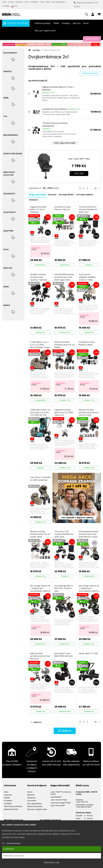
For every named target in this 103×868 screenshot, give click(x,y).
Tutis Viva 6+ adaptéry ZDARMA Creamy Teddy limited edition (87, 278)
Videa (42, 2)
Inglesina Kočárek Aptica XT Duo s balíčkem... (58, 88)
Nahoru (36, 721)
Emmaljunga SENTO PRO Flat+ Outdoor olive (64, 587)
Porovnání (32, 799)
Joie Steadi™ (56, 795)
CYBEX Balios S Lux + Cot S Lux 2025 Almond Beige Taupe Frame (40, 347)
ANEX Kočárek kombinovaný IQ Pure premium (40, 655)
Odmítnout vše (52, 863)
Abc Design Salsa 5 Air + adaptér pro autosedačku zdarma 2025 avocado (89, 590)
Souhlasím (9, 849)
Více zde (79, 174)
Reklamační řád (11, 808)
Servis (27, 2)
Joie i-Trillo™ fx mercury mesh (61, 791)
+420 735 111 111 (82, 800)
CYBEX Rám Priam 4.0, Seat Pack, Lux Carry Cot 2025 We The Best (39, 414)
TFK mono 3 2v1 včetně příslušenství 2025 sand (64, 533)
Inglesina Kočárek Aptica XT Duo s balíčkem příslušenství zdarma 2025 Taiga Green (40, 212)
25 (95, 188)
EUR (14, 7)
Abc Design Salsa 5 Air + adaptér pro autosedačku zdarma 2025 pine (40, 590)
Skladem (34, 200)
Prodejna (35, 2)
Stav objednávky (58, 2)
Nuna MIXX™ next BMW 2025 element (64, 653)
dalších (65, 729)
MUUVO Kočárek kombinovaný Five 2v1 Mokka (65, 344)
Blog (48, 2)
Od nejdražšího (66, 194)
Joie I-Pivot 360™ (58, 804)
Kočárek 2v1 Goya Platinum (55, 109)
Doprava (19, 2)
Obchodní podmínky (13, 805)
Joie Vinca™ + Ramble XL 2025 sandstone (41, 478)
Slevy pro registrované (45, 31)
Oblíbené (31, 796)
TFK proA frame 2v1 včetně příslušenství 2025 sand (88, 209)
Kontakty (6, 6)
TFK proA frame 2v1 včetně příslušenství (55, 125)
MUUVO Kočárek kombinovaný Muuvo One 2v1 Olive (89, 412)
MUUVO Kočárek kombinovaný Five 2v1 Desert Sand (40, 533)
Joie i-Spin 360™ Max (79, 159)
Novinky (52, 194)
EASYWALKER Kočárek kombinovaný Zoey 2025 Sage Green (64, 277)
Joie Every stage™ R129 (60, 801)
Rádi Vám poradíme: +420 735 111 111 (86, 5)
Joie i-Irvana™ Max (59, 798)
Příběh (56, 23)
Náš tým (77, 23)
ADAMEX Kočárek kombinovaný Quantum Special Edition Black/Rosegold (39, 279)
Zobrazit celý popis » (90, 73)
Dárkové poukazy (43, 23)
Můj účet (31, 793)
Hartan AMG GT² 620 (88, 652)
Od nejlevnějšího (85, 194)
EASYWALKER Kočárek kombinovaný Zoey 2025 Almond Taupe (89, 533)
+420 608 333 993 (83, 805)
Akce (5, 2)
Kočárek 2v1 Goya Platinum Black (87, 343)
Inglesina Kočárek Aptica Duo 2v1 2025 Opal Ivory (64, 412)
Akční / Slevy (92, 39)
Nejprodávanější (38, 194)
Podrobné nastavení (14, 856)
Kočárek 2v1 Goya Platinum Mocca (63, 208)
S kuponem (36, 247)
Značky (11, 2)
